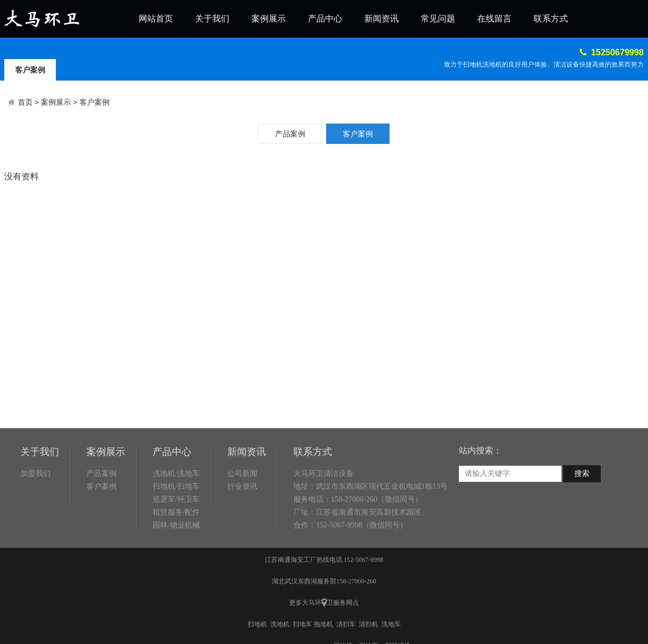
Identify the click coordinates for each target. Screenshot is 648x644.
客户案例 (30, 70)
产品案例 (290, 134)
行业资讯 (242, 529)
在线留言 (494, 19)
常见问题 (438, 19)
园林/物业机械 (176, 567)
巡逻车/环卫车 (176, 542)
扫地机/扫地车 (176, 529)
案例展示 (269, 19)
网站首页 (156, 19)
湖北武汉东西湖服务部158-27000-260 (324, 624)
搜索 (582, 516)
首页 (25, 102)
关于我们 (212, 19)
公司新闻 (242, 516)
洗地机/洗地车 (176, 516)
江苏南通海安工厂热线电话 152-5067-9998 (324, 602)
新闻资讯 (381, 19)
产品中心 (325, 19)
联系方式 (551, 19)
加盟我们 (35, 516)
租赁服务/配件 (176, 555)
